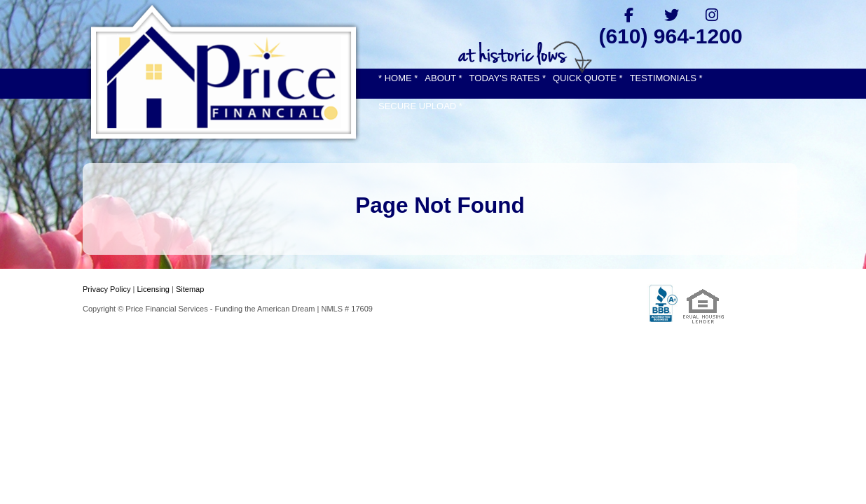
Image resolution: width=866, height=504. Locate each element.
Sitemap (190, 289)
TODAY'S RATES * (508, 78)
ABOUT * (443, 78)
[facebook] (629, 15)
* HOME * (398, 78)
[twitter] (671, 15)
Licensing (153, 289)
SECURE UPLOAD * (420, 106)
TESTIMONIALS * (666, 78)
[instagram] (712, 15)
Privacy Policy (106, 289)
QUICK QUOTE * (588, 78)
